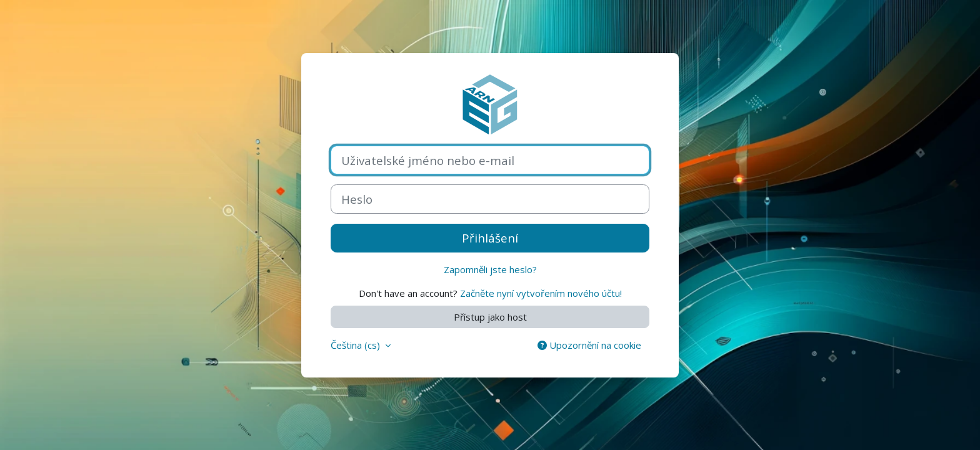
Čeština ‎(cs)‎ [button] (357, 345)
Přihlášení (490, 238)
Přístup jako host (490, 317)
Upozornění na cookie (589, 345)
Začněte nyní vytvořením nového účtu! (541, 293)
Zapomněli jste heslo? (490, 269)
